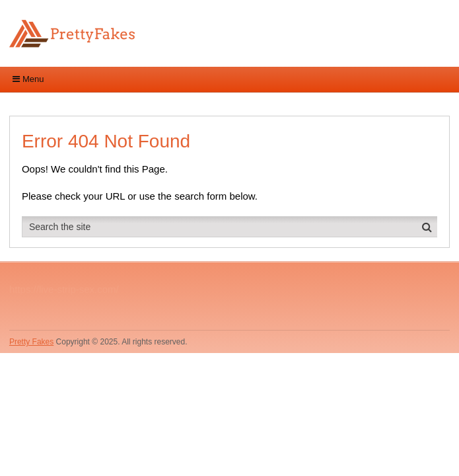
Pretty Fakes (31, 342)
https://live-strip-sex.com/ (64, 289)
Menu (33, 79)
